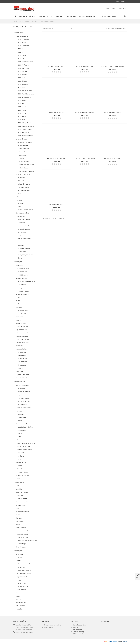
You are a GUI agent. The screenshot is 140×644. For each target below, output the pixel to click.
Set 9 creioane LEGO (56, 205)
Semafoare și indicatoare (27, 171)
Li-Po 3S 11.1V (22, 359)
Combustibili (19, 372)
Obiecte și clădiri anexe (25, 450)
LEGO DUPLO (22, 116)
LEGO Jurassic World (24, 97)
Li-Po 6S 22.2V (22, 365)
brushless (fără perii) (24, 339)
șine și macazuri (24, 291)
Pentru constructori (66, 16)
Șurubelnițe (21, 456)
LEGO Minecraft (22, 75)
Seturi (19, 580)
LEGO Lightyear (22, 81)
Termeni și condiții (79, 632)
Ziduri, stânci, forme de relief (26, 443)
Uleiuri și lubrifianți (21, 378)
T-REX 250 (23, 314)
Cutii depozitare (20, 606)
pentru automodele (23, 375)
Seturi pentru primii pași (25, 142)
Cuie (19, 479)
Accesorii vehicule (23, 534)
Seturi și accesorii (21, 528)
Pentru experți (46, 16)
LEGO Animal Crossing (24, 129)
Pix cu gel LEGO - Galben (56, 159)
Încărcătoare (19, 346)
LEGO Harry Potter (23, 84)
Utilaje (19, 194)
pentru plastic (23, 472)
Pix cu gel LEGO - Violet (113, 159)
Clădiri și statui (24, 168)
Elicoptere (21, 203)
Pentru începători (27, 16)
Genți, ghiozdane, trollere (23, 574)
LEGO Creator (22, 49)
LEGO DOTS (21, 104)
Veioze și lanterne (21, 603)
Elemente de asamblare (23, 475)
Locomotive (23, 152)
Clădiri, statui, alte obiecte (25, 255)
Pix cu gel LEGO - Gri (56, 113)
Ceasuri (18, 593)
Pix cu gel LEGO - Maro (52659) (113, 66)
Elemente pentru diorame (23, 424)
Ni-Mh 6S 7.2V (22, 368)
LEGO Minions (22, 113)
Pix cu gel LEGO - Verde (113, 113)
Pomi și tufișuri (22, 544)
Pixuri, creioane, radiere (25, 564)
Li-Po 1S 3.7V (22, 352)
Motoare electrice (21, 323)
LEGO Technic (22, 43)
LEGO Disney (22, 110)
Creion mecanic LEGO (56, 66)
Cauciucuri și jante (23, 269)
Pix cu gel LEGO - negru (85, 66)
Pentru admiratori (87, 16)
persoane (22, 223)
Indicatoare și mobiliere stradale (27, 541)
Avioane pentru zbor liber (25, 210)
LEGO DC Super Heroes (25, 91)
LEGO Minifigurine (23, 65)
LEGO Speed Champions (25, 62)
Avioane (20, 200)
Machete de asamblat (22, 213)
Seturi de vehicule (23, 531)
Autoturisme (21, 216)
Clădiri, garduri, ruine (24, 446)
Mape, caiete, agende (24, 570)
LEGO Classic (22, 55)
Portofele (18, 599)
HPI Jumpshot (24, 275)
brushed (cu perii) (23, 326)
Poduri (19, 437)
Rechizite (18, 561)
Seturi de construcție (22, 36)
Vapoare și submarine (24, 197)
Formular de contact (79, 625)
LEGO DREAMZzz (23, 133)
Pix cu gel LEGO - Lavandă (85, 113)
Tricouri (20, 558)
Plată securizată (78, 634)
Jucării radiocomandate (23, 174)
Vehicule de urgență (24, 190)
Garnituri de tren (24, 162)
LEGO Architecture (23, 46)
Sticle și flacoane (23, 586)
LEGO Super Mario (23, 68)
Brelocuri (18, 596)
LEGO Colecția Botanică (25, 123)
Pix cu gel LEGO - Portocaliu (85, 159)
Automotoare (23, 155)
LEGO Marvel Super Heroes (26, 94)
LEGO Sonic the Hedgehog (26, 126)
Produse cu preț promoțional (53, 625)
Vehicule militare (22, 232)
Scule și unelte (20, 453)
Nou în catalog (49, 627)
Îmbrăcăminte (20, 554)
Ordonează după (48, 29)
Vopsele (20, 469)
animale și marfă (24, 187)
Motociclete (21, 181)
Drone (19, 207)
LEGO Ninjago (22, 100)
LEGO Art (20, 52)
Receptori (18, 320)
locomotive (23, 285)
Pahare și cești (22, 583)
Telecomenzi (19, 317)
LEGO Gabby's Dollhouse (25, 136)
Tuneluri (20, 440)
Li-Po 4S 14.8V (22, 362)
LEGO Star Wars (23, 78)
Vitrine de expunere (21, 547)
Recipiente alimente (22, 577)
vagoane (22, 288)
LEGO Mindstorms (23, 39)
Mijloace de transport (24, 184)
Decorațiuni (19, 609)
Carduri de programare (22, 343)
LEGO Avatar (21, 88)
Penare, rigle (21, 567)
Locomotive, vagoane (24, 248)
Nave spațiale (22, 252)
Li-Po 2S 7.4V (22, 355)
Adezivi (20, 466)
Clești (19, 459)
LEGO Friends (22, 107)
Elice (19, 298)
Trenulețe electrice (21, 139)
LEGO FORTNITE (23, 71)
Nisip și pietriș (22, 430)
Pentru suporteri (107, 16)
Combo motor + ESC (22, 336)
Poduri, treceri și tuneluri (27, 165)
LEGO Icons (21, 120)
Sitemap (76, 627)
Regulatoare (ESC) (21, 330)
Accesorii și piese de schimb (26, 281)
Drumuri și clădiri (23, 537)
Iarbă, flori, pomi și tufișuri (25, 427)
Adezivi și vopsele (21, 462)
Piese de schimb (23, 272)
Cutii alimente (22, 590)
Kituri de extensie (23, 145)
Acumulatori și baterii (22, 349)
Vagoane (22, 158)
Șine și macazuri (24, 149)
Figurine (20, 258)
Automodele (21, 178)
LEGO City (21, 59)
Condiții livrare (78, 629)
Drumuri (20, 434)
